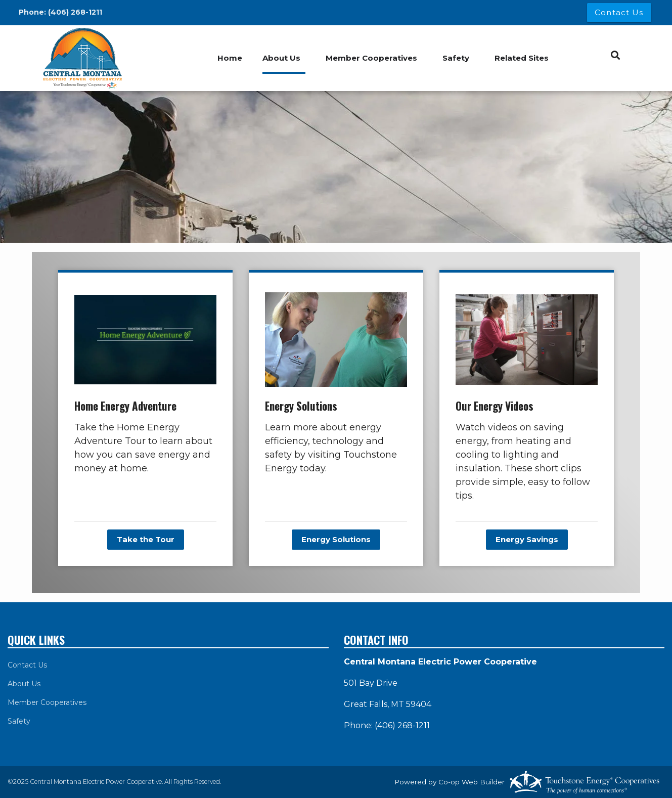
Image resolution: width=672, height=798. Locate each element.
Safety (456, 58)
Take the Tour (146, 539)
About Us (281, 58)
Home (230, 58)
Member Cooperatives (371, 58)
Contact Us (27, 665)
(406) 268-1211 (75, 12)
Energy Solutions (336, 539)
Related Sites (522, 58)
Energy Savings (527, 539)
